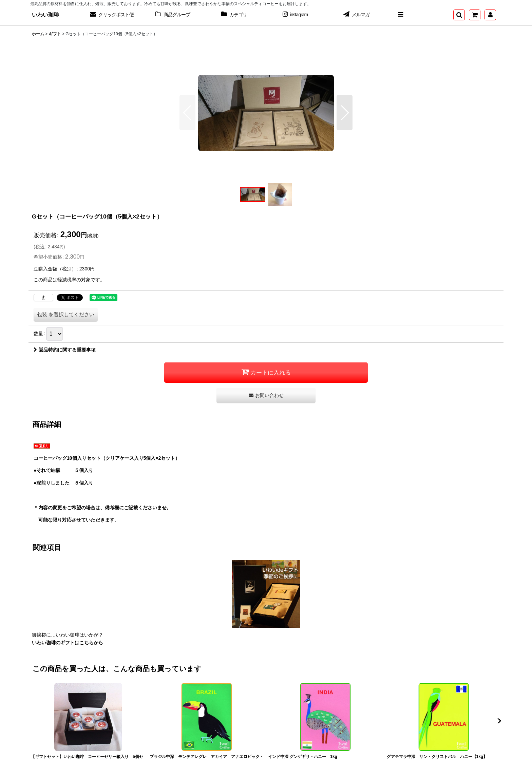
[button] (400, 15)
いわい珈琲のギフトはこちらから (68, 643)
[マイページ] (490, 15)
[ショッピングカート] (475, 15)
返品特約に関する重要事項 (65, 350)
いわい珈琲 (45, 15)
